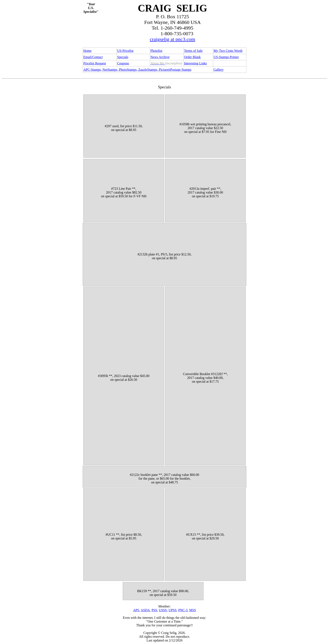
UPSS (172, 610)
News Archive (160, 57)
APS (136, 610)
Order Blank (192, 57)
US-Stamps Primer (226, 57)
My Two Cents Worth (228, 51)
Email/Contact (93, 57)
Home (87, 51)
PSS (154, 610)
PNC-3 (183, 610)
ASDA (145, 610)
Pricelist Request (95, 63)
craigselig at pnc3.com (173, 39)
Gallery (219, 70)
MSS (193, 610)
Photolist (156, 51)
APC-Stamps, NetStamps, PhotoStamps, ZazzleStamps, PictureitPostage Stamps (137, 70)
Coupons (123, 63)
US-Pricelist (125, 51)
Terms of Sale (193, 51)
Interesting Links (195, 63)
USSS (163, 610)
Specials (123, 57)
